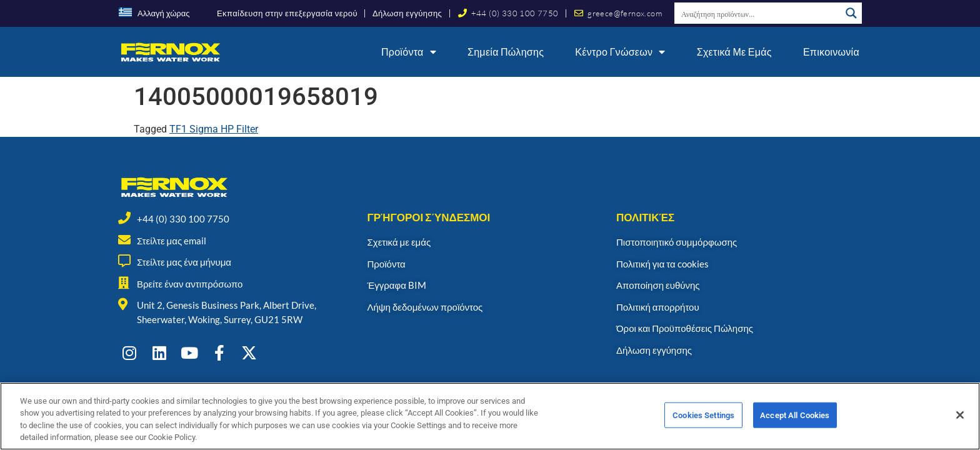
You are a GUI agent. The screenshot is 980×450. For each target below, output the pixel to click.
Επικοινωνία (831, 52)
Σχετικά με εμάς (734, 52)
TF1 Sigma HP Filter (214, 129)
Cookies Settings (703, 421)
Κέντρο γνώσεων (620, 52)
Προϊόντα (409, 52)
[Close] (960, 421)
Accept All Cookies (795, 421)
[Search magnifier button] (851, 13)
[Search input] (758, 13)
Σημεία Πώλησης (506, 52)
